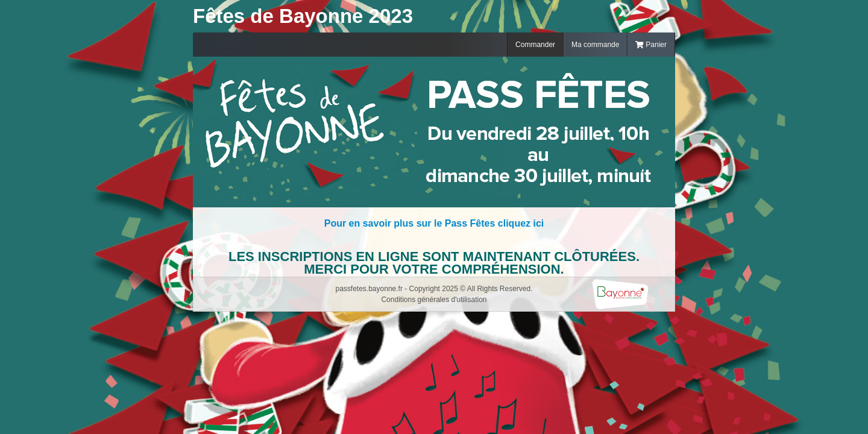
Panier (651, 45)
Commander (535, 45)
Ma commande (595, 45)
